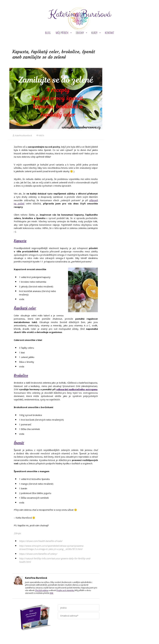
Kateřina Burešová (79, 14)
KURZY (94, 33)
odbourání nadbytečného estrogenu (77, 389)
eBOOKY (80, 33)
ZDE (52, 593)
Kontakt (109, 33)
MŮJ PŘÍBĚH (62, 33)
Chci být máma (42, 590)
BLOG (48, 33)
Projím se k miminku (65, 590)
